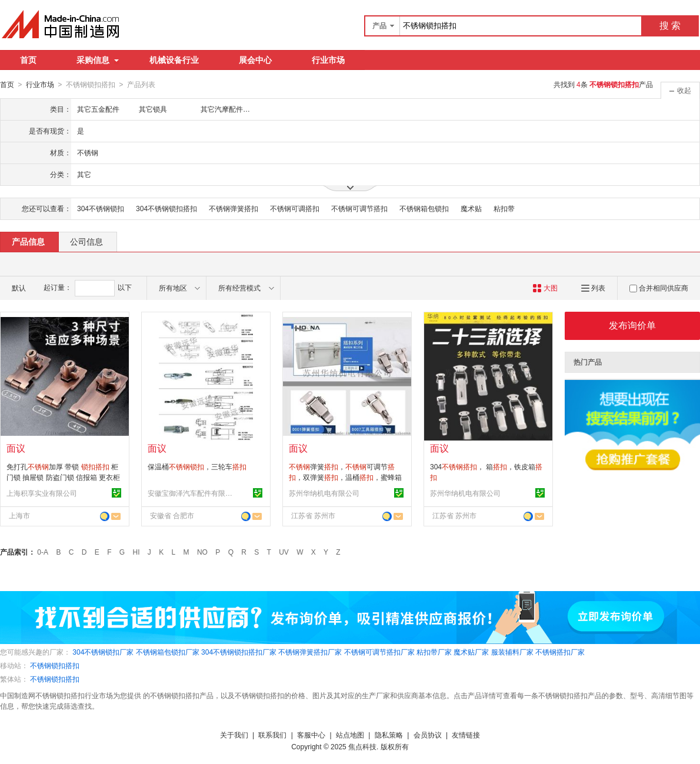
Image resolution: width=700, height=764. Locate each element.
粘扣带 (504, 208)
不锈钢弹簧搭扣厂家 (310, 652)
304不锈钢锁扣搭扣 (166, 208)
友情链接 (466, 735)
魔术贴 (471, 208)
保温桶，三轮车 (197, 466)
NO (202, 552)
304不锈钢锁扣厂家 (103, 652)
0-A (43, 552)
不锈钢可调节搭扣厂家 (379, 652)
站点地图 (350, 735)
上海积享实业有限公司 (42, 493)
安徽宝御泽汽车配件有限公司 (192, 493)
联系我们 (272, 735)
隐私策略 (389, 735)
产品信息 (28, 241)
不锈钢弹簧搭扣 (234, 208)
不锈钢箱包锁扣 (424, 208)
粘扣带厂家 (434, 652)
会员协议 (428, 735)
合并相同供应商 (659, 288)
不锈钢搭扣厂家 (560, 652)
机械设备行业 (174, 60)
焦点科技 (362, 746)
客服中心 (311, 735)
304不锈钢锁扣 (101, 208)
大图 (545, 288)
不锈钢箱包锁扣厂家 (168, 652)
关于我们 (234, 735)
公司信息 (86, 241)
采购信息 (98, 60)
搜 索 (670, 26)
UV (284, 552)
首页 (28, 60)
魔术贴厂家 (471, 652)
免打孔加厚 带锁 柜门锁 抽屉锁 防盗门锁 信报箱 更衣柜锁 (63, 477)
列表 (593, 288)
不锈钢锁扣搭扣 (55, 665)
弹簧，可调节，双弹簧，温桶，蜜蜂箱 (345, 477)
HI (136, 552)
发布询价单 (632, 325)
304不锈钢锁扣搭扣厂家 (239, 652)
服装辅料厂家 (512, 652)
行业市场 (328, 60)
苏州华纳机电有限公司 (324, 493)
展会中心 (255, 60)
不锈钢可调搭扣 (295, 208)
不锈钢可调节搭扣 (359, 208)
